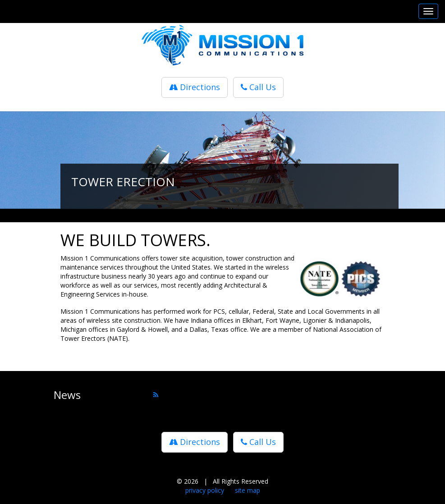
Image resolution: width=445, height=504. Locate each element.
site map (248, 490)
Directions (195, 87)
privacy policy (205, 490)
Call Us (258, 87)
